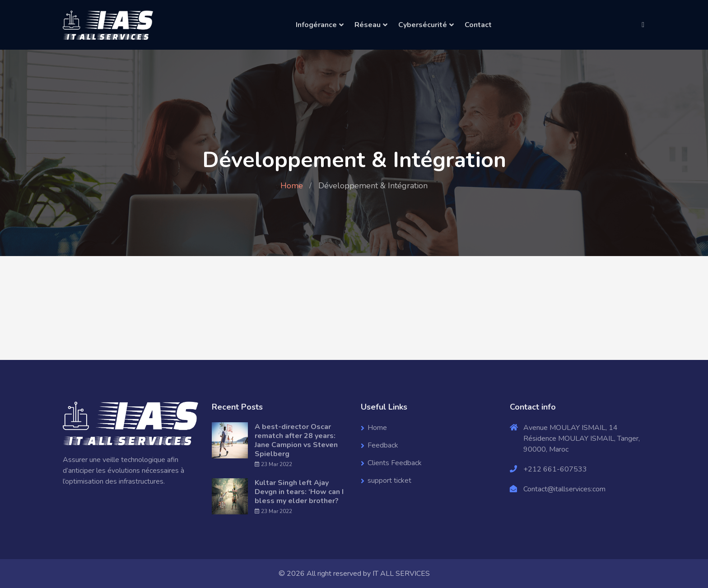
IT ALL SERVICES (401, 574)
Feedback (383, 445)
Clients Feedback (395, 463)
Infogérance (316, 25)
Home (292, 186)
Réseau (368, 25)
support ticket (389, 481)
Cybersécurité (423, 25)
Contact (478, 25)
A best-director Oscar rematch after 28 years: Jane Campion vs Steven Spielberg (296, 440)
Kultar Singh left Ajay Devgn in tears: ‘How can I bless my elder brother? (299, 492)
